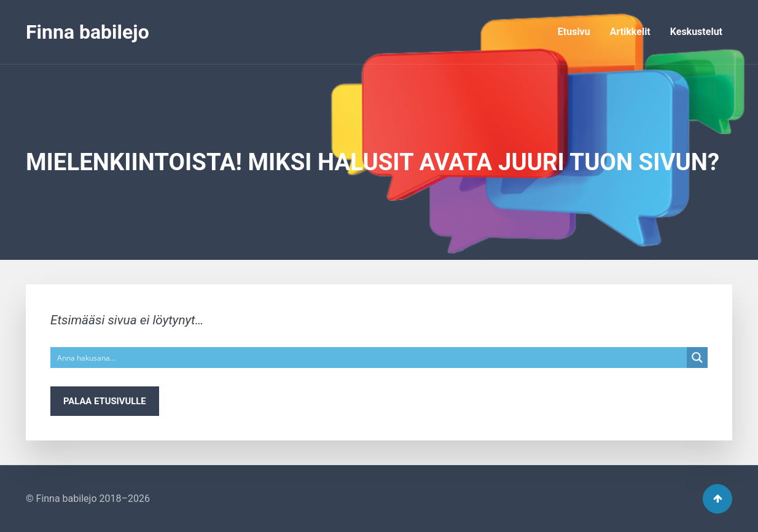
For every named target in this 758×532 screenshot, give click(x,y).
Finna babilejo (88, 32)
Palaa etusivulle (105, 401)
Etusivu (574, 32)
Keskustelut (696, 32)
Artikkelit (630, 32)
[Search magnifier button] (697, 358)
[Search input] (369, 358)
